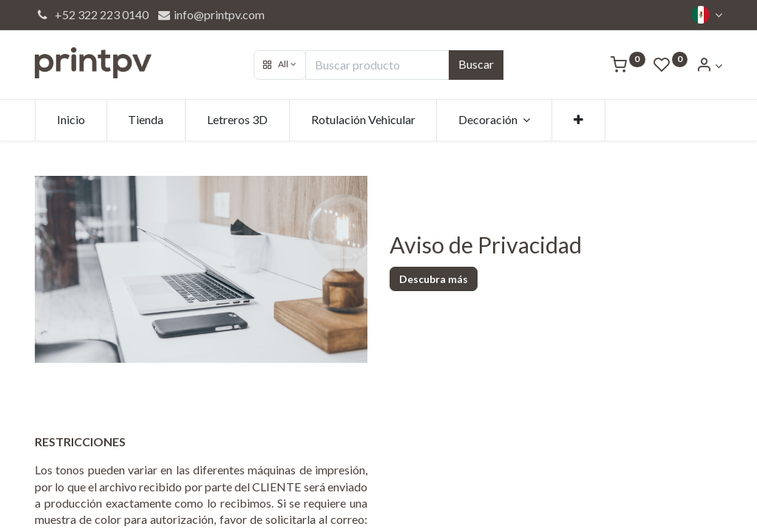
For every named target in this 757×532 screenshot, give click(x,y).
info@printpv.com (211, 14)
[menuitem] (71, 120)
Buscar (476, 64)
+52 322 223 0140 (92, 14)
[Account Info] (709, 65)
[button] (280, 65)
